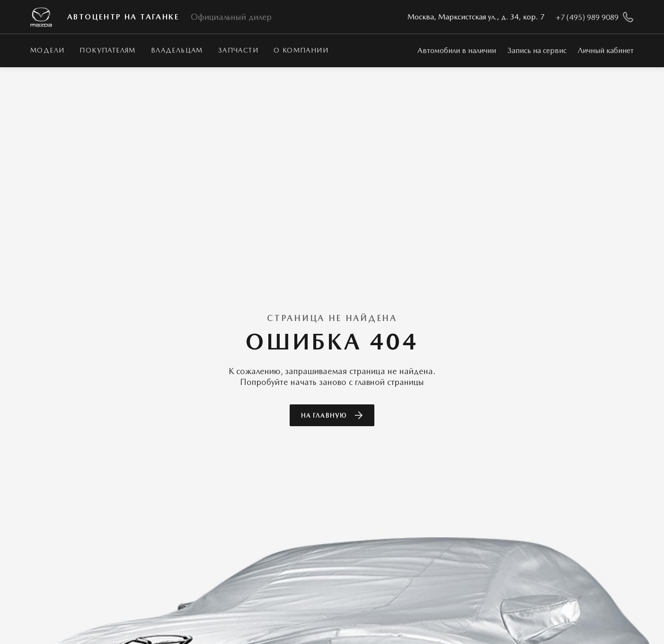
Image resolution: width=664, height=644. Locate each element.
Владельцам (177, 50)
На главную (332, 415)
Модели (47, 50)
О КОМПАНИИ (301, 50)
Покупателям (107, 50)
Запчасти (238, 50)
